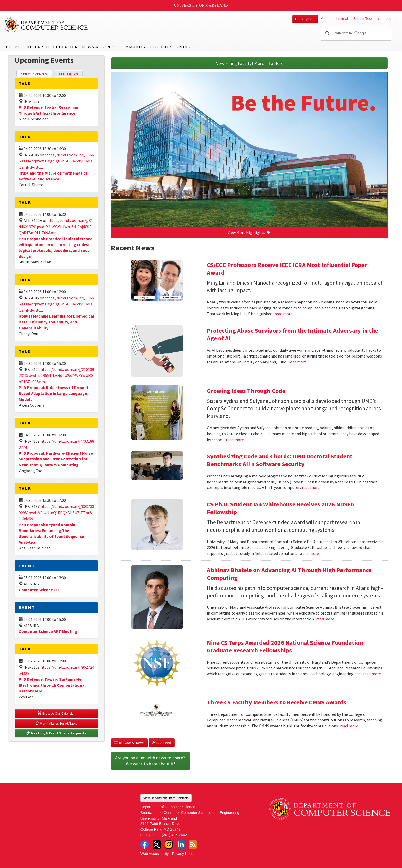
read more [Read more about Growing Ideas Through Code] (235, 440)
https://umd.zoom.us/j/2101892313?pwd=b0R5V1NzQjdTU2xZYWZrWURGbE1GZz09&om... (56, 375)
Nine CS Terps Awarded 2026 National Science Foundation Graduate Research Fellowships (285, 646)
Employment (305, 19)
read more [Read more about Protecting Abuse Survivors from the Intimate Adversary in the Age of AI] (298, 362)
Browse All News (129, 743)
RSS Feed (162, 743)
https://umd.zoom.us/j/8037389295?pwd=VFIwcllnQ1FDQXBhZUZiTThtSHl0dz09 (56, 513)
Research (38, 47)
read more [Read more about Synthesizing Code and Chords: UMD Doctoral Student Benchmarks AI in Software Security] (311, 487)
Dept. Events (36, 74)
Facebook (145, 844)
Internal (342, 19)
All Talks (69, 74)
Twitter (157, 844)
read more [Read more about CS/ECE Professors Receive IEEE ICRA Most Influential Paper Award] (284, 314)
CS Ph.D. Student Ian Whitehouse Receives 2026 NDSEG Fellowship (281, 508)
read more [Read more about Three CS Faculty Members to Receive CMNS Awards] (349, 726)
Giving (183, 47)
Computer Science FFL (39, 590)
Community (133, 47)
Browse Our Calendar (56, 713)
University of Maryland (201, 6)
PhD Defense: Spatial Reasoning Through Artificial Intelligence (49, 110)
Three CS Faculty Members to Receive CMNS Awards (277, 702)
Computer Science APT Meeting (48, 631)
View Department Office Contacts (166, 798)
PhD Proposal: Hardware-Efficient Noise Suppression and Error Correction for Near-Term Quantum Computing (56, 459)
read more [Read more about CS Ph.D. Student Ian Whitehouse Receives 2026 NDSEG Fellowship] (310, 553)
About (326, 19)
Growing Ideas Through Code (246, 391)
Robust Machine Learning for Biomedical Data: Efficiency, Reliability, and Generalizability (56, 322)
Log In (390, 19)
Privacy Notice (184, 854)
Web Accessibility (155, 854)
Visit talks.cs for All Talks (56, 723)
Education (66, 47)
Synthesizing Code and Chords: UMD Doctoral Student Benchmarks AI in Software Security (280, 460)
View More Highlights (249, 232)
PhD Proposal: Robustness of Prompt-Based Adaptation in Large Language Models (54, 393)
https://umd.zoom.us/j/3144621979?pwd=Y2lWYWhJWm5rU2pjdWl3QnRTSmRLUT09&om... (56, 227)
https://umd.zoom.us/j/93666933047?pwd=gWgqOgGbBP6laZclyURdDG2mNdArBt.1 (56, 161)
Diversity (161, 47)
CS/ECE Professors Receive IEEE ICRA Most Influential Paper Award (287, 269)
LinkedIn (181, 844)
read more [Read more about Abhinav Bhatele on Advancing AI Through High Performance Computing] (325, 619)
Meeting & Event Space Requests (56, 733)
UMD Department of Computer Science (46, 25)
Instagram (169, 844)
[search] (355, 33)
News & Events (99, 47)
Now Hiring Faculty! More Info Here (249, 63)
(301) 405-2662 (174, 835)
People (14, 47)
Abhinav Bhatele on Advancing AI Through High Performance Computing (289, 574)
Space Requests (367, 19)
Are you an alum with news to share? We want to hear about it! (150, 761)
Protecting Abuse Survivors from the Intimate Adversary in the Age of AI (293, 334)
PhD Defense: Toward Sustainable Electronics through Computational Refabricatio (52, 685)
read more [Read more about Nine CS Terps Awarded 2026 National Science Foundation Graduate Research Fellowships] (372, 674)
